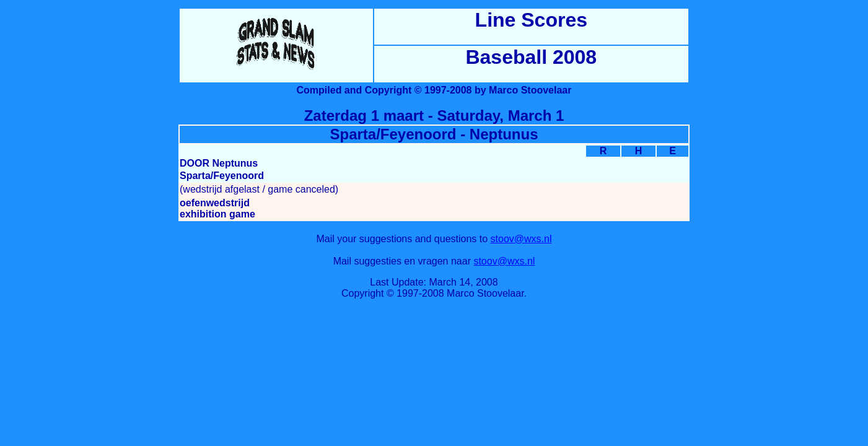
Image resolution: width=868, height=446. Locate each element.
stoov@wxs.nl (521, 239)
